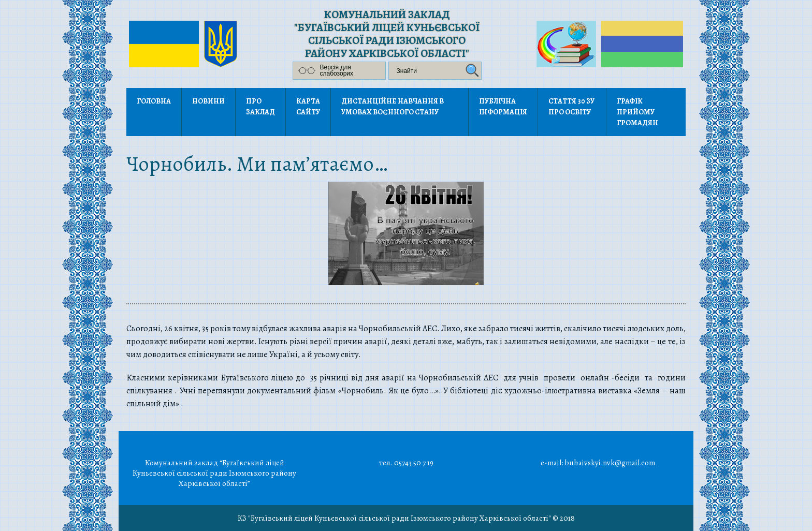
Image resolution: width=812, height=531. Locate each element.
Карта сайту (308, 107)
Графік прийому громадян (637, 112)
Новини (208, 101)
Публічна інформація (503, 107)
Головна (154, 101)
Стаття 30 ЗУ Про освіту (571, 107)
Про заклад (260, 107)
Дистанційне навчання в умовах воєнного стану (393, 107)
